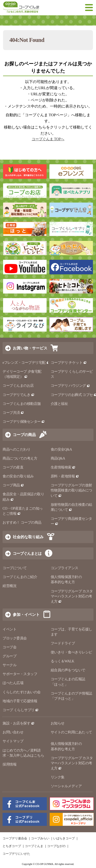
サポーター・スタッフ (20, 674)
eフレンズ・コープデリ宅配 (26, 363)
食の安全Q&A (61, 449)
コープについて (15, 568)
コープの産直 (13, 467)
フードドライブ (63, 643)
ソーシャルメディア (66, 786)
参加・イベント (26, 614)
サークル (9, 665)
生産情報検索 (63, 467)
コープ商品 (13, 485)
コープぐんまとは (27, 553)
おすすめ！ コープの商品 (22, 523)
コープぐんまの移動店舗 (22, 404)
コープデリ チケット (69, 363)
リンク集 (58, 777)
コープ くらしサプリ (21, 710)
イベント (9, 629)
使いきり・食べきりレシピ (71, 652)
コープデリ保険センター (24, 422)
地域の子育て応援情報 (20, 701)
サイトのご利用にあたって (71, 732)
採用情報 (9, 764)
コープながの (56, 846)
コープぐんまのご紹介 (20, 577)
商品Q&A (58, 458)
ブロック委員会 (15, 638)
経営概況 (9, 586)
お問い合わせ (13, 732)
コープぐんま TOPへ (48, 139)
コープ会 (9, 647)
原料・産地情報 (65, 476)
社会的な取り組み (28, 537)
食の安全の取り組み (18, 476)
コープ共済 (13, 413)
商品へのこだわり (16, 449)
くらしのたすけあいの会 (22, 692)
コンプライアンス (65, 568)
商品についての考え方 (20, 458)
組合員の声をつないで (68, 670)
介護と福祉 (59, 404)
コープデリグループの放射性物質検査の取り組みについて (71, 490)
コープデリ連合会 (15, 838)
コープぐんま (34, 846)
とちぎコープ (12, 846)
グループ (9, 656)
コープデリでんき (19, 395)
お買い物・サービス (30, 348)
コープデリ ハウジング (71, 386)
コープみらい (40, 838)
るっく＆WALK (62, 661)
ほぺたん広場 (13, 683)
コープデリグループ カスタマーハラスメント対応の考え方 (72, 596)
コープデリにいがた (16, 854)
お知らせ (58, 723)
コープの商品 (24, 435)
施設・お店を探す (19, 723)
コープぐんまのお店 (18, 386)
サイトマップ (13, 741)
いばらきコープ (64, 838)
